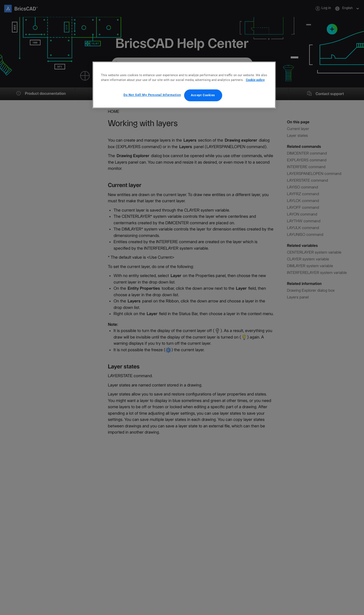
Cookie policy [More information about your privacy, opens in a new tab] (255, 80)
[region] (184, 85)
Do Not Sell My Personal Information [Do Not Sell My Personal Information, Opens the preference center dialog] (152, 95)
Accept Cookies (203, 95)
